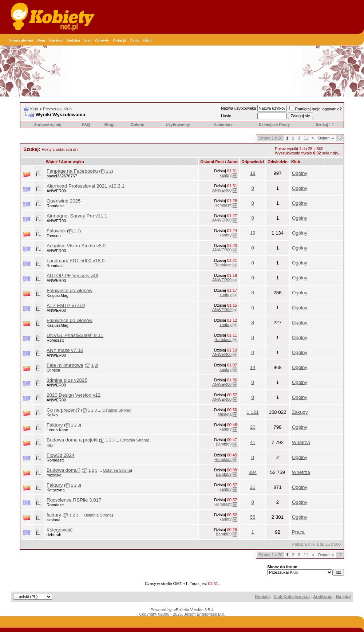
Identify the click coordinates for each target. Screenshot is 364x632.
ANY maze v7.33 (65, 350)
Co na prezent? (63, 410)
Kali (50, 445)
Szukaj (322, 125)
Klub (147, 40)
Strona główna (21, 40)
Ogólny (300, 173)
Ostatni (326, 138)
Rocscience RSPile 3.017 (74, 500)
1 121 (252, 412)
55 (253, 517)
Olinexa (53, 370)
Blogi (110, 125)
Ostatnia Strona (116, 410)
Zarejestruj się (48, 125)
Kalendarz (223, 125)
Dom (41, 40)
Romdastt (55, 206)
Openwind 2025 (64, 201)
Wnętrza (301, 442)
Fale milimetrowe (65, 365)
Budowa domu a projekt (72, 440)
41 (253, 442)
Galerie (137, 125)
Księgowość (60, 530)
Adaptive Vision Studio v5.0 (76, 246)
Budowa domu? (64, 470)
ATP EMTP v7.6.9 (66, 305)
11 (306, 138)
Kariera (56, 40)
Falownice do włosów (70, 291)
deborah (54, 535)
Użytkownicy (178, 125)
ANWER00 (56, 191)
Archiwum (323, 597)
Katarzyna (56, 490)
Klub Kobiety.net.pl (291, 597)
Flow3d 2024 (60, 455)
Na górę (343, 597)
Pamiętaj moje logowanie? (316, 109)
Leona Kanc (57, 430)
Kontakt (263, 597)
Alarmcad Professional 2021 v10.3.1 (86, 186)
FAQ (86, 125)
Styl (87, 40)
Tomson (54, 236)
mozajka (54, 475)
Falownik (56, 231)
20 (253, 427)
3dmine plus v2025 (67, 380)
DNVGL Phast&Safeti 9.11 (75, 335)
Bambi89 (224, 444)
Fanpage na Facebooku (72, 171)
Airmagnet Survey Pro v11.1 (77, 216)
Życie (134, 40)
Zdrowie (102, 40)
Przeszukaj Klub (57, 109)
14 (253, 367)
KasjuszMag (58, 295)
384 (253, 472)
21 (253, 487)
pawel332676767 (62, 176)
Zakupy (300, 412)
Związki (119, 40)
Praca (298, 532)
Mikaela (225, 414)
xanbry (225, 175)
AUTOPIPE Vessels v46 (72, 276)
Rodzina (73, 40)
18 (253, 173)
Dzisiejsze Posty (274, 125)
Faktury (55, 425)
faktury (54, 515)
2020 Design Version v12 (74, 395)
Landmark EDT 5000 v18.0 (76, 261)
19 (253, 233)
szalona (54, 520)
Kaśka (52, 415)
